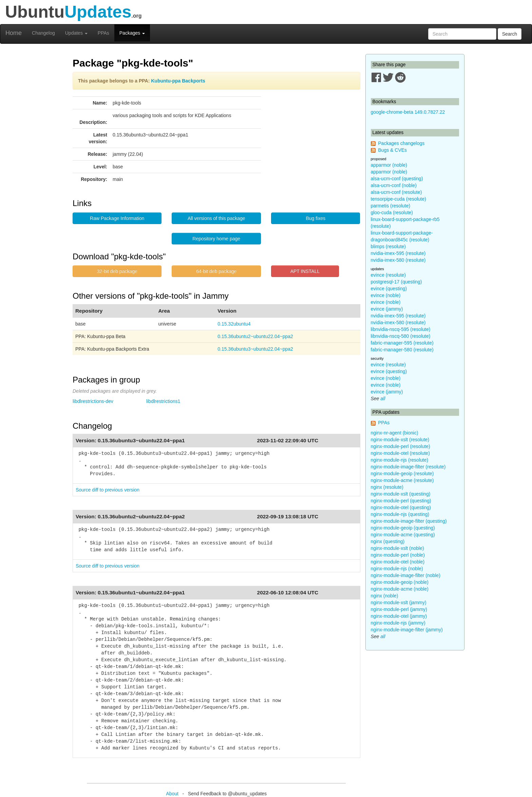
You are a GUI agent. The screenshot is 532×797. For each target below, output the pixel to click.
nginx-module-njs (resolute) (400, 460)
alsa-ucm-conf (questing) (397, 179)
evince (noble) (386, 295)
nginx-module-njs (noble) (397, 569)
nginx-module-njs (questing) (400, 514)
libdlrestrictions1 (163, 401)
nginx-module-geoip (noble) (400, 582)
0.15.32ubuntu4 (234, 324)
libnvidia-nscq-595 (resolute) (401, 329)
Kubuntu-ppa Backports (178, 81)
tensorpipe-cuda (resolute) (398, 199)
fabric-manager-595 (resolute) (402, 343)
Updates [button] (76, 33)
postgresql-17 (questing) (396, 282)
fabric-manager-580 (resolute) (402, 350)
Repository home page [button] (216, 239)
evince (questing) (389, 289)
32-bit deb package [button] (117, 271)
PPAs (103, 33)
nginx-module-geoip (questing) (403, 528)
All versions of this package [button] (216, 218)
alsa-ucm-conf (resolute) (396, 192)
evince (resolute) (388, 275)
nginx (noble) (385, 596)
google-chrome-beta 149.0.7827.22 (408, 112)
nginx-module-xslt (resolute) (400, 440)
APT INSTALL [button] (305, 271)
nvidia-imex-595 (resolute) (398, 253)
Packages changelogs (401, 143)
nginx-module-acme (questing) (403, 535)
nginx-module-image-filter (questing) (409, 521)
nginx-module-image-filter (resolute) (408, 467)
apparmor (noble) (389, 165)
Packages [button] (132, 33)
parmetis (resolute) (391, 206)
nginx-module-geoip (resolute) (402, 474)
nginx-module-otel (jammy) (399, 616)
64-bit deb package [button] (216, 271)
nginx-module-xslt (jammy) (399, 603)
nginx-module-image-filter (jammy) (407, 630)
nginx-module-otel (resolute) (400, 453)
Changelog (43, 33)
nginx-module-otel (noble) (398, 562)
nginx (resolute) (387, 487)
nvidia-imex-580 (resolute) (398, 260)
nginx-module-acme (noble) (400, 589)
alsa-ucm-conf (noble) (394, 185)
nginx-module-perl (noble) (398, 555)
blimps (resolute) (388, 246)
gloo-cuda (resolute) (392, 212)
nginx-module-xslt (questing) (401, 494)
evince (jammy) (387, 309)
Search (510, 34)
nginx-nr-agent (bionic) (395, 433)
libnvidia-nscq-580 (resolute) (401, 336)
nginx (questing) (388, 541)
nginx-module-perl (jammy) (399, 609)
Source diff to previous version (108, 490)
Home (14, 33)
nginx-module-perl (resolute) (401, 446)
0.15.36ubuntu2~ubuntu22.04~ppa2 (255, 336)
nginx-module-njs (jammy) (398, 623)
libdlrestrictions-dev (93, 401)
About (172, 794)
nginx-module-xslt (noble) (397, 548)
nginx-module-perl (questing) (401, 501)
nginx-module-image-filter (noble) (406, 575)
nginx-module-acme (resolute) (402, 480)
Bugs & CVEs (392, 150)
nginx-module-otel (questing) (401, 507)
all (383, 398)
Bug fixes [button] (316, 218)
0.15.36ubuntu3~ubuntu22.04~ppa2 (255, 349)
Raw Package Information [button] (117, 218)
